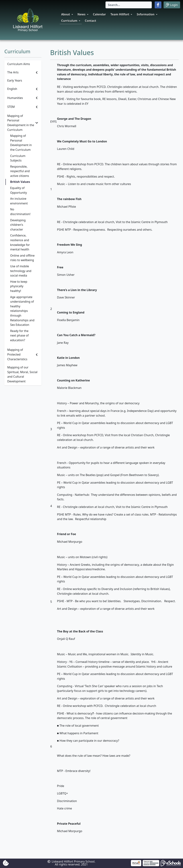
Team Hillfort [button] (120, 14)
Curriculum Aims (19, 64)
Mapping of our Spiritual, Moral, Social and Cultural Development (22, 374)
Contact (90, 21)
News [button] (82, 14)
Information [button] (146, 14)
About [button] (66, 14)
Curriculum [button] (69, 21)
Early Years (15, 80)
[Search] (129, 5)
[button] (158, 5)
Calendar (99, 14)
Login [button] (172, 5)
